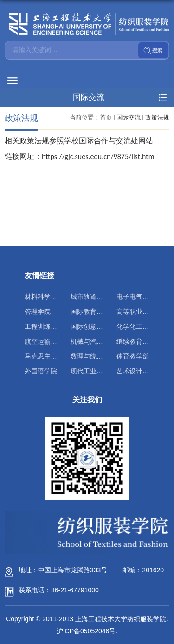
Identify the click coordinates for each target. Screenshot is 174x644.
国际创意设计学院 (97, 326)
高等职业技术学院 (142, 312)
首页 (106, 117)
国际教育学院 (90, 312)
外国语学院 (41, 371)
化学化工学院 (136, 326)
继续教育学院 (136, 341)
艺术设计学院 (136, 371)
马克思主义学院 (47, 356)
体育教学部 (133, 356)
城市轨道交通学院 (97, 297)
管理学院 (38, 312)
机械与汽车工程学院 (100, 341)
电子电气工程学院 (142, 297)
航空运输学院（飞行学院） (64, 341)
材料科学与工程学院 (54, 297)
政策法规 (157, 117)
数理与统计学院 (93, 356)
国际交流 (129, 117)
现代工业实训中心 (97, 371)
